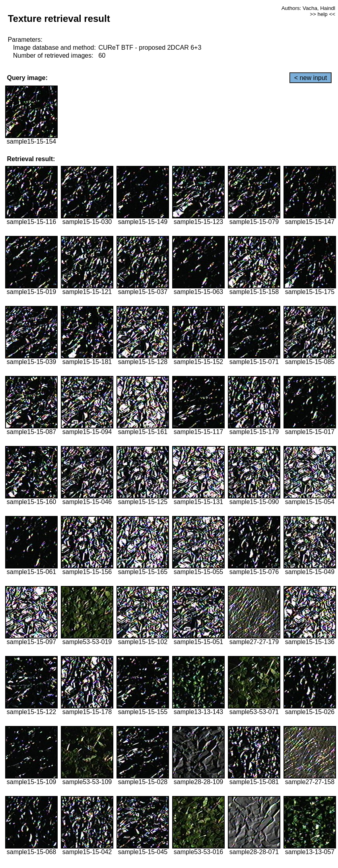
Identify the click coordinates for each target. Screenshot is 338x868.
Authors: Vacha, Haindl (308, 8)
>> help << (322, 14)
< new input (311, 78)
